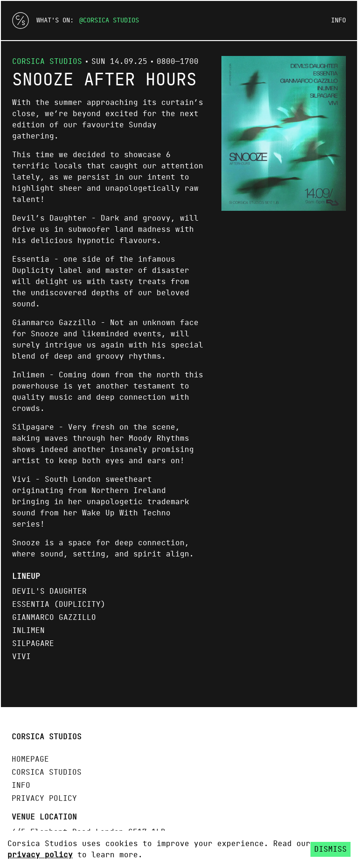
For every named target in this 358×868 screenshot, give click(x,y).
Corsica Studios (111, 21)
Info (338, 21)
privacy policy (40, 855)
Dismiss (330, 849)
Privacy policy (44, 799)
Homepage (30, 759)
